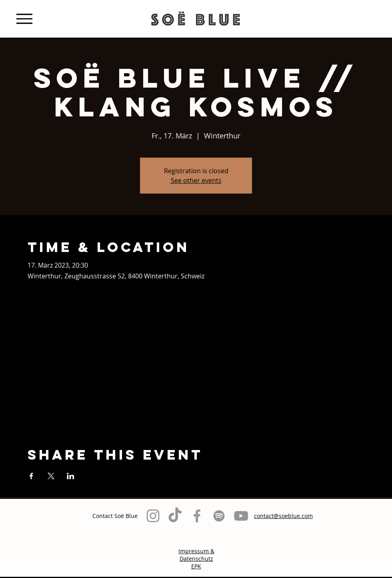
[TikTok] (175, 516)
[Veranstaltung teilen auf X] (51, 476)
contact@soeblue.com (283, 516)
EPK (196, 566)
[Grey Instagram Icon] (153, 516)
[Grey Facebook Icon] (197, 516)
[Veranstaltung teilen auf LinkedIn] (71, 476)
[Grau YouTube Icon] (241, 516)
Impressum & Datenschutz (196, 555)
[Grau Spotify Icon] (219, 516)
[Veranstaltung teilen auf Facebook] (31, 476)
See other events (196, 180)
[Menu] (24, 19)
